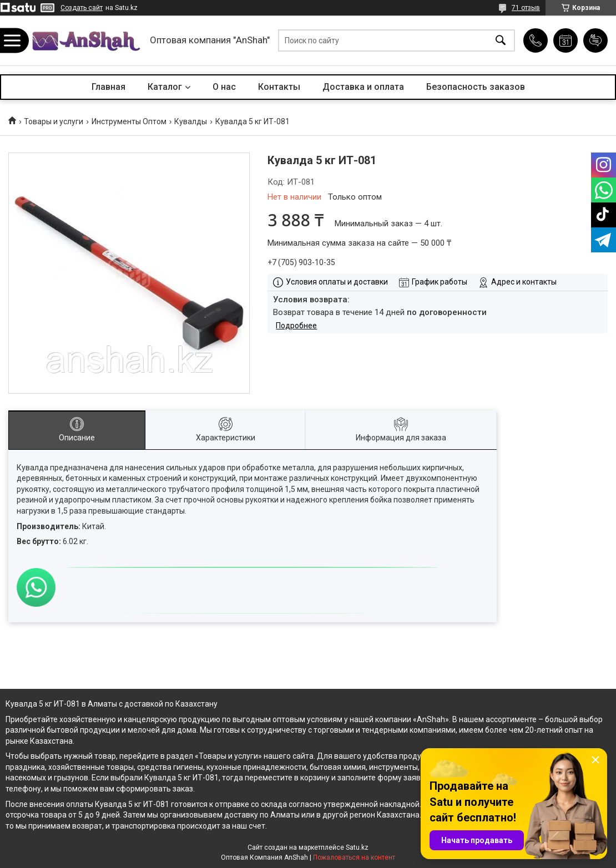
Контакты (279, 87)
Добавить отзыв (595, 40)
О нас (224, 87)
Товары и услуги (54, 121)
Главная (108, 87)
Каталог (165, 87)
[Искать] (501, 41)
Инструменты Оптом (129, 121)
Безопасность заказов (476, 87)
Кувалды (191, 121)
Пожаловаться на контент (354, 857)
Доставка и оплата (363, 87)
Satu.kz (357, 847)
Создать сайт (82, 8)
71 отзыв (526, 8)
